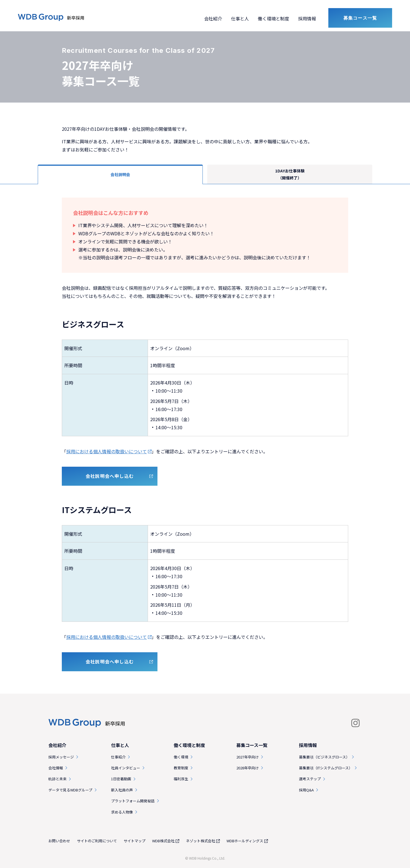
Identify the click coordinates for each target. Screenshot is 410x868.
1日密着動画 (121, 779)
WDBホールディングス (245, 841)
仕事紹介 (118, 757)
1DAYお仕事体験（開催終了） (290, 174)
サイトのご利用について (97, 841)
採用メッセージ (61, 757)
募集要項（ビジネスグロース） (324, 757)
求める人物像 (122, 812)
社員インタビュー (126, 768)
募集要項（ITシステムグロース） (326, 768)
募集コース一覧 (360, 18)
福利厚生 (181, 779)
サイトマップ (135, 841)
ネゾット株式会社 (201, 841)
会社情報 (56, 768)
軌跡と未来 (57, 779)
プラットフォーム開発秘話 (133, 801)
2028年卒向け (248, 768)
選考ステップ (310, 779)
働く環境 (181, 757)
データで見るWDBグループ (70, 790)
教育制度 (181, 768)
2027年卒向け (248, 757)
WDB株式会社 (163, 841)
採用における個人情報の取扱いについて (107, 451)
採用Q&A (306, 790)
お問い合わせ (59, 841)
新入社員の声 (122, 790)
